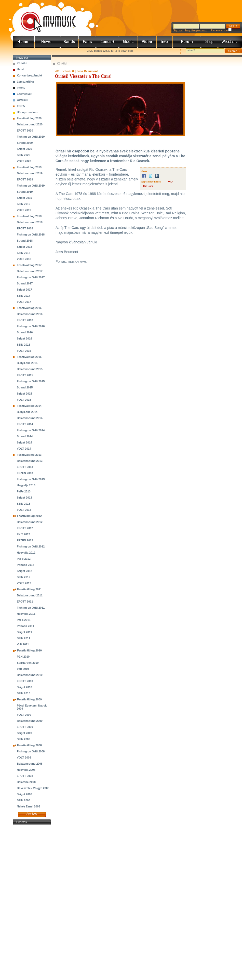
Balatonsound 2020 (30, 124)
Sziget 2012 (24, 571)
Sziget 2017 (24, 290)
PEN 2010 (23, 657)
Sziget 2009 (24, 733)
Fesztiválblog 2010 (29, 650)
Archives (32, 814)
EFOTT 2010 (25, 681)
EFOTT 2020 (25, 130)
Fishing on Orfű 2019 (31, 186)
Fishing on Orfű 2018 (31, 234)
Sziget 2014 (24, 442)
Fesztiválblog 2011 (29, 589)
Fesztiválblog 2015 (29, 357)
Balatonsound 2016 (30, 314)
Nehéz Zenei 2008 (29, 806)
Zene (128, 42)
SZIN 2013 (24, 504)
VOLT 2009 (24, 715)
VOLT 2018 (24, 259)
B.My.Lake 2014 (27, 412)
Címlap (24, 42)
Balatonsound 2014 (30, 418)
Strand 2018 (25, 241)
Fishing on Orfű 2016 (31, 326)
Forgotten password (196, 30)
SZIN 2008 (24, 800)
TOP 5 (21, 106)
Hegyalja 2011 (26, 614)
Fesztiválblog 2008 (29, 745)
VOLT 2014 (24, 449)
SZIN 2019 (24, 204)
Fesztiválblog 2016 (29, 308)
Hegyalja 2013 (26, 485)
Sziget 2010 (24, 687)
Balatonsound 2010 (30, 675)
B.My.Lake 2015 (27, 363)
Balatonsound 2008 (30, 764)
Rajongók (87, 42)
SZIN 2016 (24, 345)
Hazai (21, 69)
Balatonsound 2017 (30, 271)
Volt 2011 (23, 644)
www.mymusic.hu (44, 17)
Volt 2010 (23, 669)
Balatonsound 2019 (30, 173)
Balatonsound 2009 (30, 721)
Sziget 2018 (24, 247)
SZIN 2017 (24, 296)
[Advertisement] (32, 902)
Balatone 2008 (26, 782)
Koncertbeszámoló (29, 75)
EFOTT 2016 (25, 320)
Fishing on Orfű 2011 (31, 608)
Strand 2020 (25, 143)
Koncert (107, 42)
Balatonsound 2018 (30, 222)
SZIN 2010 (24, 693)
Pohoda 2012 (25, 565)
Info (165, 42)
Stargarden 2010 (28, 663)
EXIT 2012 (23, 534)
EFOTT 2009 (25, 727)
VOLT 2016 (24, 351)
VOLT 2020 (24, 161)
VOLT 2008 (24, 757)
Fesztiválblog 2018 (29, 216)
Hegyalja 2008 (26, 770)
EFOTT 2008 (25, 776)
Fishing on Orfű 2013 (31, 479)
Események (25, 94)
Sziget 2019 (24, 198)
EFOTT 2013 (25, 467)
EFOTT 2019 (25, 179)
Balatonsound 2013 (30, 461)
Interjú (21, 88)
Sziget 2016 (24, 338)
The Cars (148, 186)
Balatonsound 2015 (30, 369)
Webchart (230, 42)
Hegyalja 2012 (26, 553)
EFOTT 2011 (25, 602)
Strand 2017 (25, 283)
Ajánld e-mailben (66, 51)
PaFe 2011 (24, 620)
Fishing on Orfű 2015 (31, 381)
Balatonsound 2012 (30, 522)
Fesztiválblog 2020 (29, 118)
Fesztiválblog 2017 (29, 265)
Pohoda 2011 (25, 626)
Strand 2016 (25, 332)
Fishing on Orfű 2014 (31, 430)
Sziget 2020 (24, 149)
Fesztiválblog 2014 (29, 406)
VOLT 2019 (24, 210)
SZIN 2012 (24, 577)
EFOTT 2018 (25, 228)
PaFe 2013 (24, 491)
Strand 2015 (25, 387)
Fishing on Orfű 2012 (31, 546)
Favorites (23, 51)
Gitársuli (23, 100)
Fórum (187, 42)
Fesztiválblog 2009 (29, 699)
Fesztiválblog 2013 (29, 455)
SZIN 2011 (24, 638)
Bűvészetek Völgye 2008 (33, 788)
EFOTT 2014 (25, 424)
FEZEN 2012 (25, 540)
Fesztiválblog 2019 (29, 167)
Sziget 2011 (24, 632)
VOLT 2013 (24, 510)
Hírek (48, 42)
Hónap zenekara (28, 112)
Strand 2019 (25, 192)
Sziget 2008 (24, 794)
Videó (147, 42)
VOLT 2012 (24, 583)
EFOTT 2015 (25, 375)
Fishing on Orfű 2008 (31, 751)
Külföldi (22, 63)
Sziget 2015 (24, 394)
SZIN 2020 (24, 155)
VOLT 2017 (24, 302)
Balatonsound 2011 (30, 595)
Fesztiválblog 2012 (29, 516)
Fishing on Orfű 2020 (31, 137)
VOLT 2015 (24, 400)
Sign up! (178, 30)
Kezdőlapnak (45, 51)
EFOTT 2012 (25, 528)
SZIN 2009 (24, 739)
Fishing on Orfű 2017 (31, 277)
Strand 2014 (25, 436)
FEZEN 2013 (25, 473)
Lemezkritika (25, 82)
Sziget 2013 (24, 498)
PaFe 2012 (24, 559)
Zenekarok (70, 42)
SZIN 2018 (24, 253)
